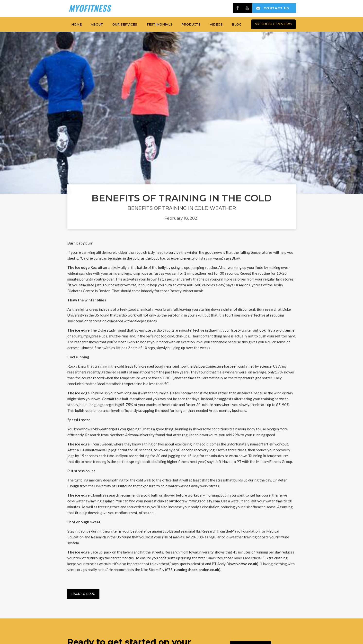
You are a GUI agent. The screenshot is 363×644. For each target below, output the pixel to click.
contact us (276, 8)
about (97, 24)
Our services (125, 24)
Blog (237, 24)
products (191, 24)
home (76, 24)
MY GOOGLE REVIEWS (274, 24)
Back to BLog (83, 594)
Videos (216, 24)
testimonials (159, 24)
